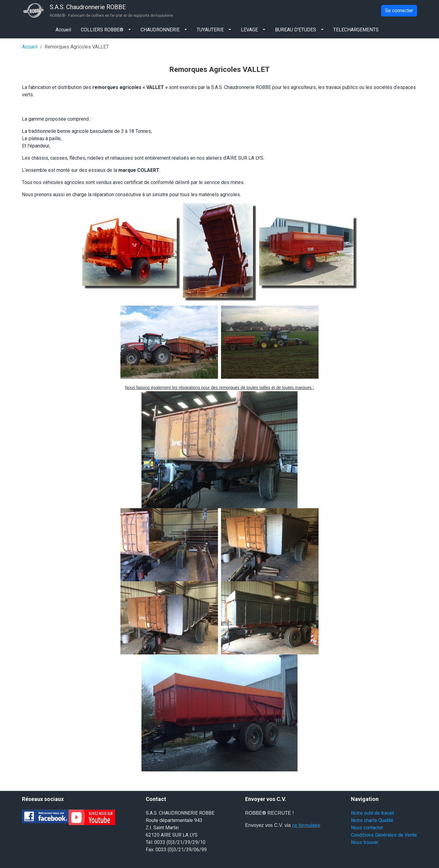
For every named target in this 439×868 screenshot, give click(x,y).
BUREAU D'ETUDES (296, 30)
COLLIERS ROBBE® (102, 30)
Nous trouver (365, 842)
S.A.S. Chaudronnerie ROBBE (88, 7)
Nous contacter (367, 828)
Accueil (63, 30)
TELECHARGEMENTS (356, 30)
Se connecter (399, 11)
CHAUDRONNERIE (160, 30)
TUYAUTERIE (210, 30)
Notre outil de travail (372, 813)
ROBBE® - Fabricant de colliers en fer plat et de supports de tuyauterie (111, 15)
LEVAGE (249, 30)
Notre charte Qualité (372, 820)
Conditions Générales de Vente (384, 835)
